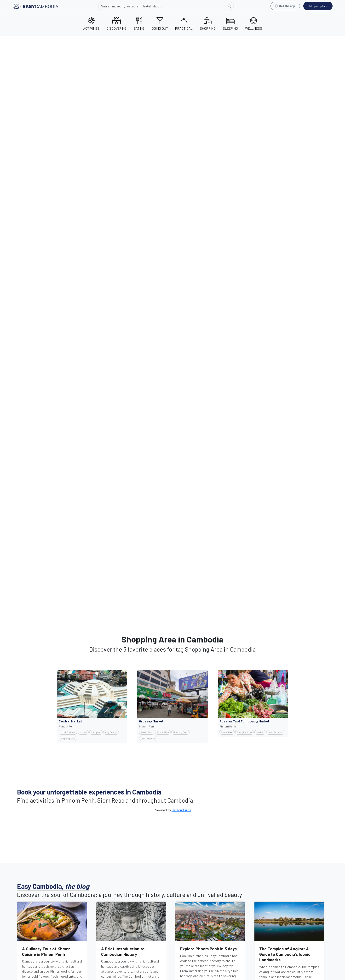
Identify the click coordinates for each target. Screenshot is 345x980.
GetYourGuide (181, 810)
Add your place (318, 6)
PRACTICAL (184, 24)
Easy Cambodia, (53, 886)
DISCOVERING (117, 24)
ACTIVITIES (91, 24)
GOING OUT (160, 24)
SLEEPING (230, 24)
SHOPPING (208, 24)
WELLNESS (254, 24)
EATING (139, 24)
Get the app (285, 6)
